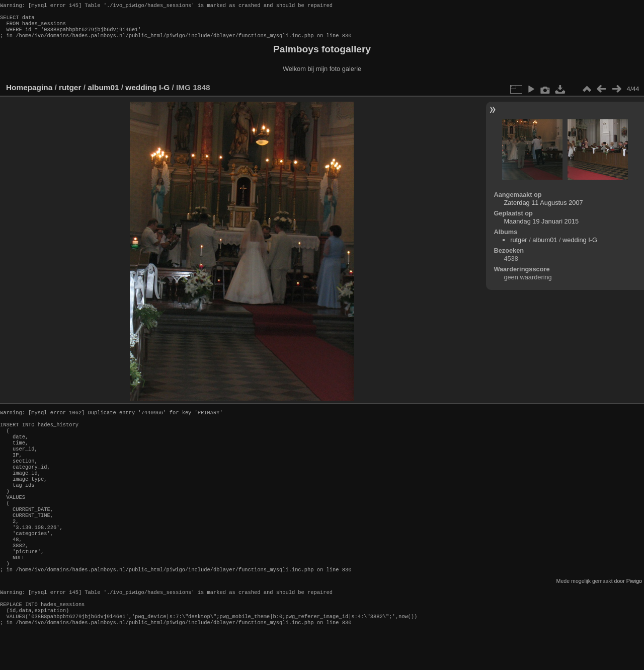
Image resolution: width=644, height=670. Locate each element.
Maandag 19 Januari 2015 (541, 227)
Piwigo (634, 614)
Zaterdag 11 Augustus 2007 (543, 209)
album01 (103, 93)
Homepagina (29, 93)
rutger (70, 93)
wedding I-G (147, 93)
